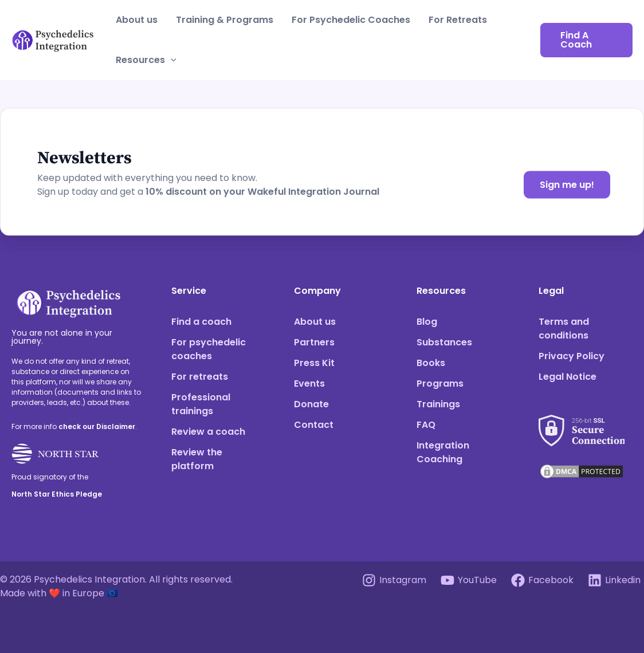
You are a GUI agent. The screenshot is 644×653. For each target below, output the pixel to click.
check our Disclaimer (97, 426)
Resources (146, 60)
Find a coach (201, 322)
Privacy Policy (572, 356)
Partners (314, 342)
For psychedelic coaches (209, 349)
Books (431, 363)
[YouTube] (469, 580)
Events (309, 383)
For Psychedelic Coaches (351, 20)
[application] (171, 60)
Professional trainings (201, 404)
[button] (586, 40)
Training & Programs (225, 20)
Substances (444, 342)
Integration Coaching (443, 452)
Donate (311, 404)
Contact (314, 425)
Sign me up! (567, 185)
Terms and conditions (564, 329)
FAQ (426, 425)
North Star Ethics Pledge (57, 494)
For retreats (200, 377)
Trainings (438, 404)
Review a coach (208, 432)
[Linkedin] (614, 580)
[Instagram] (394, 580)
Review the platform (197, 459)
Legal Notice (568, 377)
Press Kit (314, 363)
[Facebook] (542, 580)
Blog (427, 322)
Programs (440, 383)
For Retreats (458, 20)
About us (137, 20)
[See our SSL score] (582, 423)
